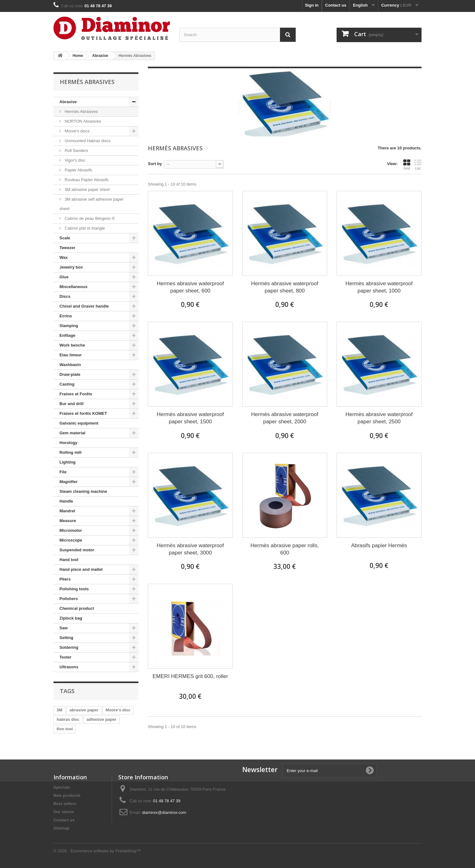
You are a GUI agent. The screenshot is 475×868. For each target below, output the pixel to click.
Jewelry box (71, 267)
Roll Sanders (76, 150)
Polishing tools (74, 589)
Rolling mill (70, 452)
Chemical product (77, 608)
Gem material (72, 433)
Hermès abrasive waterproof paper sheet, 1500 (190, 418)
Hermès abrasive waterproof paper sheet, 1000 (379, 287)
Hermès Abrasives (81, 111)
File (63, 472)
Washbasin (70, 365)
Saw (64, 628)
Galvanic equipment (79, 423)
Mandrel (67, 511)
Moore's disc (118, 710)
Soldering (69, 647)
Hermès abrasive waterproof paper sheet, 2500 (379, 418)
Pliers (65, 579)
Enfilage (67, 335)
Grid (407, 164)
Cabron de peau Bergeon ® (89, 218)
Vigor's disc (74, 160)
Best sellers (65, 804)
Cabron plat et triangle (84, 228)
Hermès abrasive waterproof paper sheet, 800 (285, 287)
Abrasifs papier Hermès (379, 545)
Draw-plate (70, 374)
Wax (64, 257)
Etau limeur (71, 355)
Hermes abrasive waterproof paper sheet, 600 (190, 287)
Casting (67, 384)
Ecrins (66, 316)
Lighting (67, 462)
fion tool (65, 729)
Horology (68, 443)
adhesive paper (101, 719)
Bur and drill (72, 404)
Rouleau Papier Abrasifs (86, 180)
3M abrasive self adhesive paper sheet (92, 204)
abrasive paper (84, 710)
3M (59, 710)
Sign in (312, 5)
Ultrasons (69, 667)
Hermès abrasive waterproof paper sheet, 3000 (190, 549)
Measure (68, 521)
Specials (62, 787)
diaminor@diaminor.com (164, 812)
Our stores (64, 812)
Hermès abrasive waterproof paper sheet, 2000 (285, 418)
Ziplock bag (71, 618)
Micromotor (71, 530)
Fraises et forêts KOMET (83, 413)
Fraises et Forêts (76, 394)
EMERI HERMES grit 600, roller (190, 676)
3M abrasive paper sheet (87, 189)
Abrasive (68, 102)
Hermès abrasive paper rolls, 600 (285, 549)
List (418, 164)
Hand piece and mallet (81, 569)
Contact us (336, 5)
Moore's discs (77, 131)
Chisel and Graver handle (84, 306)
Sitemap (61, 828)
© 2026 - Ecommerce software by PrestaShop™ (97, 851)
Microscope (71, 540)
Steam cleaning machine (83, 491)
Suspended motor (77, 550)
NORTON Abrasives (82, 121)
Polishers (69, 599)
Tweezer (67, 248)
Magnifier (69, 482)
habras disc (68, 719)
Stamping (69, 326)
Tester (65, 657)
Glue (64, 277)
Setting (66, 638)
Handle (66, 501)
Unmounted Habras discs (87, 141)
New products (67, 796)
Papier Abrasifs (78, 170)
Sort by (155, 164)
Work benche (72, 345)
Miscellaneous (73, 287)
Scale (65, 238)
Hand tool (69, 560)
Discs (65, 296)
